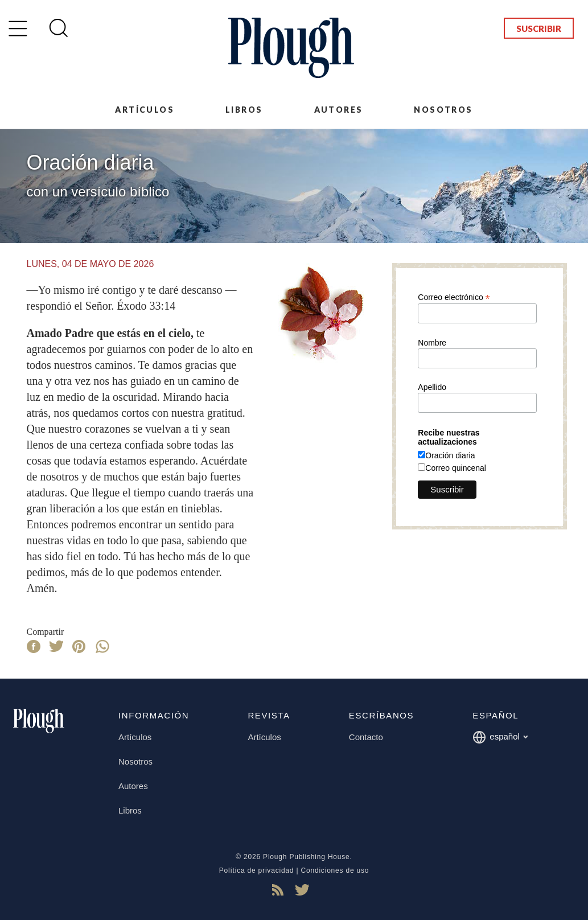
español (500, 737)
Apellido (432, 387)
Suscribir (539, 28)
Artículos (145, 110)
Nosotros (443, 110)
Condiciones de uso (335, 870)
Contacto (366, 737)
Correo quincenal (456, 468)
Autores (339, 110)
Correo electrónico (454, 297)
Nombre (432, 343)
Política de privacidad (257, 870)
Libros (244, 110)
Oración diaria (450, 455)
